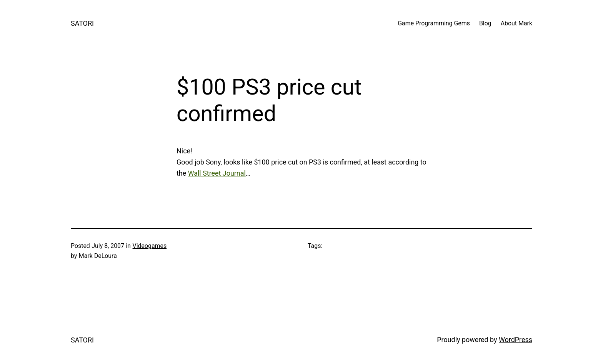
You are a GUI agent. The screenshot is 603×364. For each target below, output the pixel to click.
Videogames (150, 246)
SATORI (82, 23)
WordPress (516, 340)
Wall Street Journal (217, 173)
